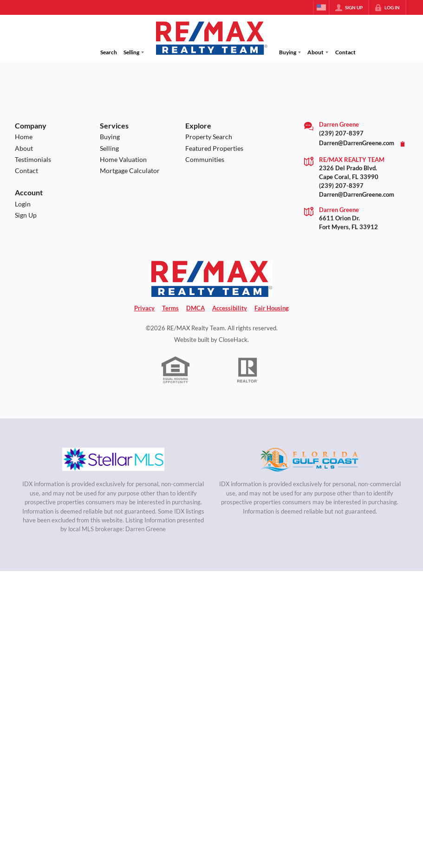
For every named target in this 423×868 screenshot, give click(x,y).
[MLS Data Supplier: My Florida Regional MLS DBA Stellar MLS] (113, 459)
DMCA (195, 308)
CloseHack (233, 340)
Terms (170, 308)
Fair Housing (272, 308)
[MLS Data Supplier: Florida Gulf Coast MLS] (310, 459)
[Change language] (321, 7)
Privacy (144, 308)
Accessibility (230, 308)
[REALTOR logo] (247, 370)
